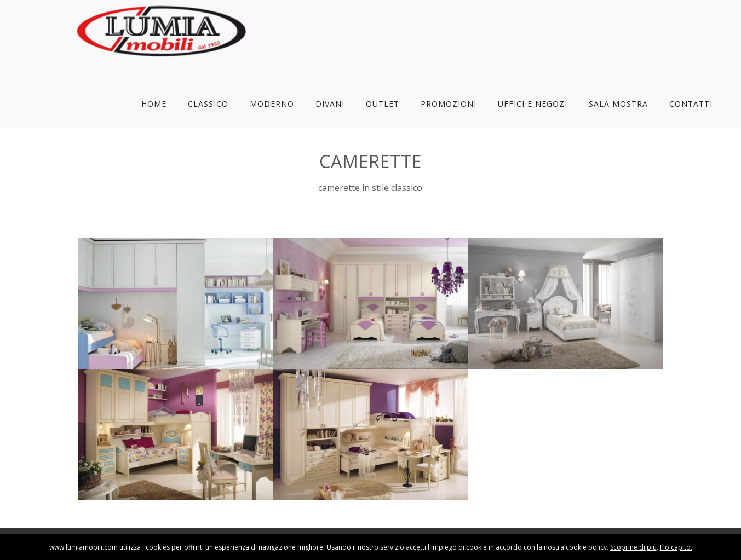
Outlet (383, 104)
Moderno (272, 104)
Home (154, 104)
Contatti (691, 104)
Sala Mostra (618, 104)
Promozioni (449, 104)
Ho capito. (676, 547)
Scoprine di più (633, 547)
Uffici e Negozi (533, 104)
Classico (208, 104)
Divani (330, 104)
